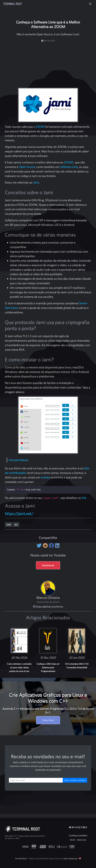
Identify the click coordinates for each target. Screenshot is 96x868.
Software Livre (69, 167)
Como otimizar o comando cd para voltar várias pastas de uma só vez (19, 667)
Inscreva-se (48, 565)
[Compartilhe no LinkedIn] (57, 545)
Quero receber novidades (75, 780)
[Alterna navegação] (90, 4)
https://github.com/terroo (48, 607)
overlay (45, 477)
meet (9, 524)
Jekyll (66, 858)
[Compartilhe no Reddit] (46, 545)
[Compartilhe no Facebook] (52, 545)
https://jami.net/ (19, 514)
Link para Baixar (18, 460)
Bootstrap (73, 858)
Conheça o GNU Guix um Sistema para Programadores (48, 667)
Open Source (27, 167)
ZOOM (40, 127)
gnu (16, 524)
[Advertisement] (52, 62)
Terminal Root (12, 4)
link (84, 498)
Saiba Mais (48, 720)
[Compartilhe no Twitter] (40, 545)
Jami (36, 182)
